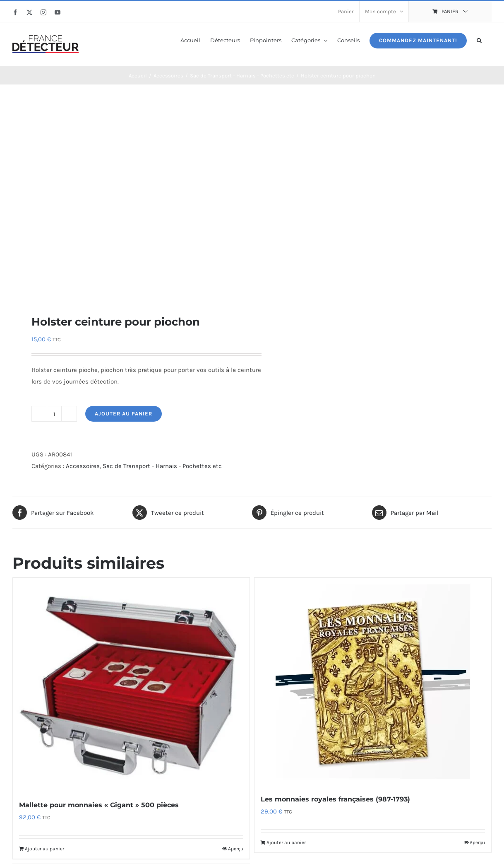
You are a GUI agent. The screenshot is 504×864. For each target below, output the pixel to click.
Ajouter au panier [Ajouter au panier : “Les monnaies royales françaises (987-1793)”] (286, 842)
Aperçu (236, 849)
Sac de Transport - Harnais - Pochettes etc (162, 466)
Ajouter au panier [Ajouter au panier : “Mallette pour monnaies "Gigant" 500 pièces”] (44, 849)
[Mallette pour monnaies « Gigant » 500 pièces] (131, 684)
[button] (479, 40)
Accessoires (83, 466)
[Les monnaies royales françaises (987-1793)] (373, 681)
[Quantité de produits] (54, 414)
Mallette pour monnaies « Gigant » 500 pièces (99, 805)
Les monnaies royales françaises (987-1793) (335, 799)
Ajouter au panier (124, 414)
